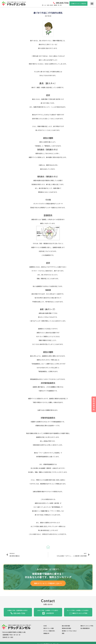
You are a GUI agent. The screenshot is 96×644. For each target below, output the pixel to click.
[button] (92, 4)
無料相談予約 (94, 404)
